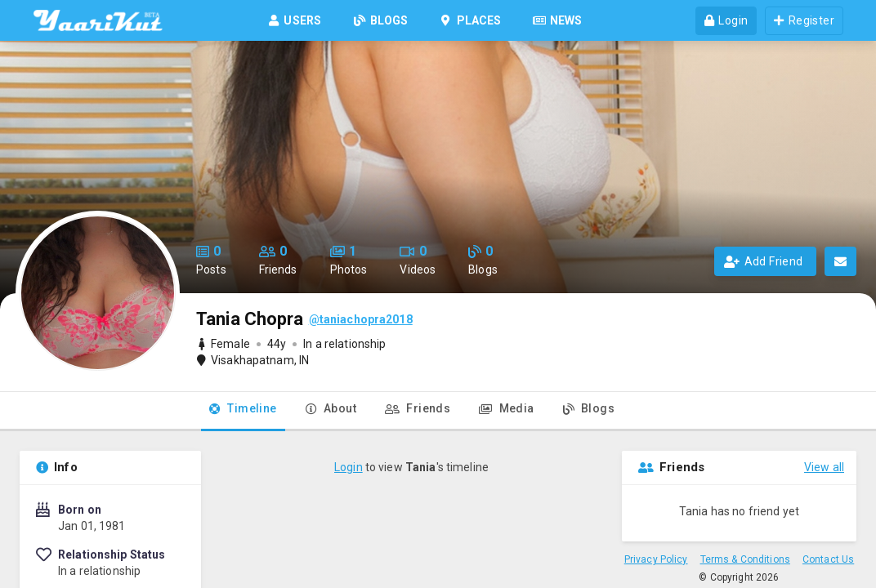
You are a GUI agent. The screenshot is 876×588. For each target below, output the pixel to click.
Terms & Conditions (745, 559)
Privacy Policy (656, 559)
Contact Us (828, 559)
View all (824, 467)
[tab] (243, 412)
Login (349, 467)
